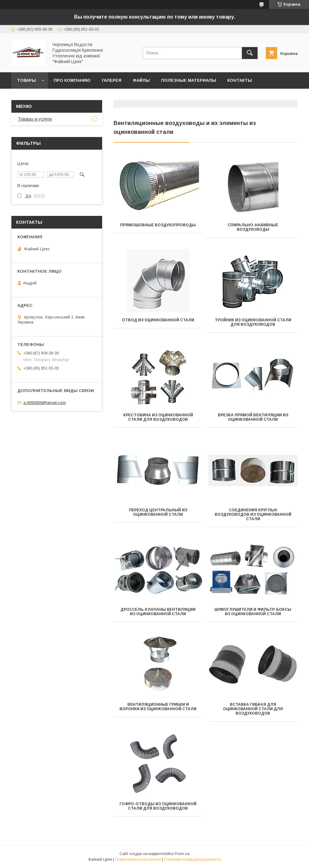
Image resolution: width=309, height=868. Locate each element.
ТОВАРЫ (26, 80)
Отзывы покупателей (44, 97)
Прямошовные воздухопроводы (158, 225)
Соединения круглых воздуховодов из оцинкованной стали (253, 514)
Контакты (240, 80)
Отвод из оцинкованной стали (158, 320)
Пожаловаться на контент (138, 859)
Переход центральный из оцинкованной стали (158, 512)
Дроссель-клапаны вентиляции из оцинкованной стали (158, 612)
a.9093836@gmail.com (45, 403)
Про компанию (72, 80)
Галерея (112, 80)
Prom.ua (182, 854)
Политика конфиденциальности (192, 859)
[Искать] (250, 53)
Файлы (141, 80)
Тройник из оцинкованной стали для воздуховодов (253, 322)
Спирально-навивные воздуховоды (253, 227)
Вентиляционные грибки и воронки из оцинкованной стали (158, 707)
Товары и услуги (35, 119)
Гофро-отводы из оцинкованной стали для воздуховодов (158, 806)
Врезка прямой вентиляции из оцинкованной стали (253, 417)
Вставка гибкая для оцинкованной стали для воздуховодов (253, 709)
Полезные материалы (189, 80)
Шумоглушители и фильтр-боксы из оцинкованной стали (253, 612)
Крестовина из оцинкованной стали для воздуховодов (158, 417)
